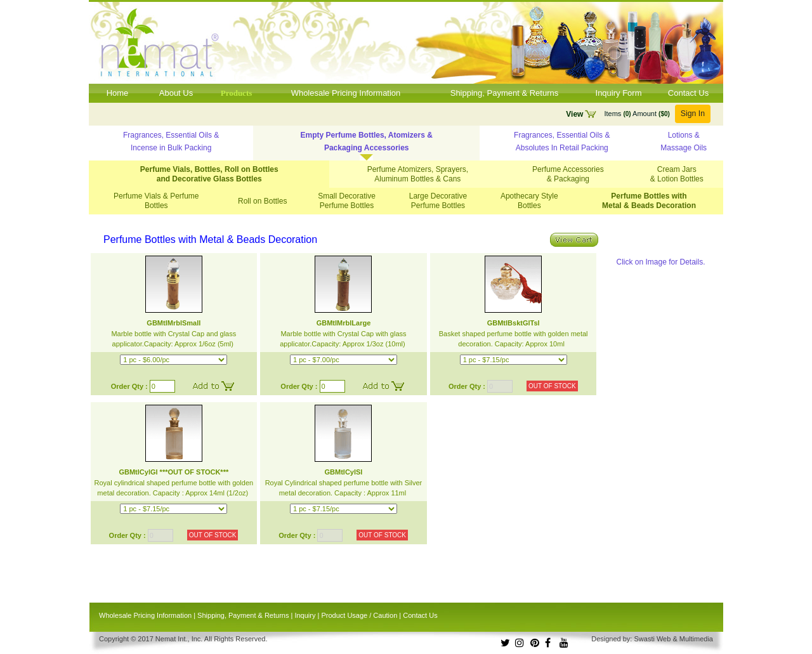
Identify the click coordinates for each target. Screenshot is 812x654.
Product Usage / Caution (359, 615)
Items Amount (637, 114)
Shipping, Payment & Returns (505, 93)
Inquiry (305, 615)
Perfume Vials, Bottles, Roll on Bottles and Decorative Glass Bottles (209, 174)
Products (237, 93)
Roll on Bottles (262, 201)
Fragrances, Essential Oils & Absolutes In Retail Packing (562, 141)
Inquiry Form (619, 93)
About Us (176, 93)
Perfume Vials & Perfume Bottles (156, 201)
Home (118, 93)
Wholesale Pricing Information (346, 93)
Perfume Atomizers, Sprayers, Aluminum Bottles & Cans (418, 174)
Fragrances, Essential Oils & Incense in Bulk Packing (171, 141)
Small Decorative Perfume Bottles (347, 201)
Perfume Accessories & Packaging (568, 174)
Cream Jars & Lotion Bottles (677, 174)
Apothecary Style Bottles (529, 201)
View (574, 114)
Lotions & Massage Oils (684, 141)
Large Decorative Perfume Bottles (438, 201)
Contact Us (688, 93)
